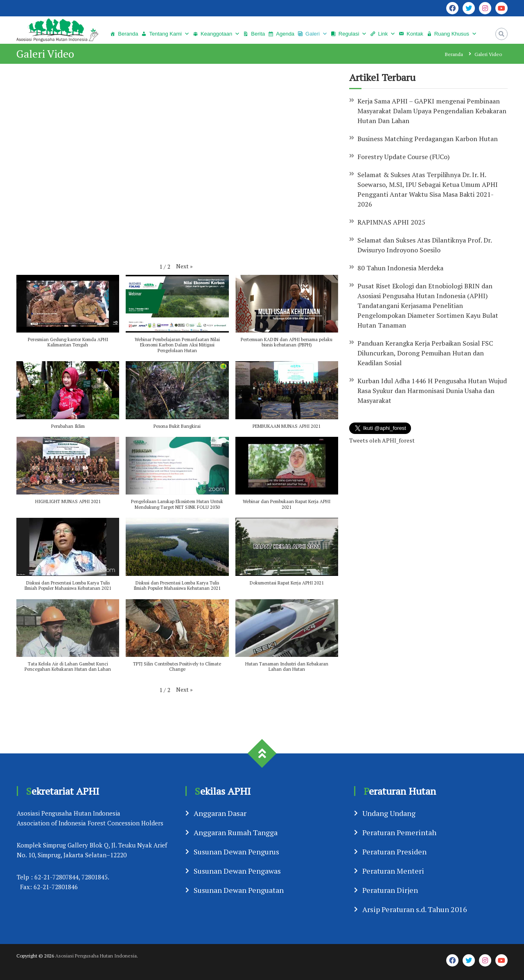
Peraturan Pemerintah (399, 832)
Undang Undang (389, 813)
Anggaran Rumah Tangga (236, 832)
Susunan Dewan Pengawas (237, 871)
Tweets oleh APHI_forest (382, 440)
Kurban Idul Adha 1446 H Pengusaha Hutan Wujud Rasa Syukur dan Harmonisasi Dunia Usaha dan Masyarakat (432, 391)
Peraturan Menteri (393, 871)
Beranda (128, 34)
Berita (258, 34)
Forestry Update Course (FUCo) (404, 157)
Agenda (285, 34)
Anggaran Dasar (220, 813)
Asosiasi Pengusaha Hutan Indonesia (96, 956)
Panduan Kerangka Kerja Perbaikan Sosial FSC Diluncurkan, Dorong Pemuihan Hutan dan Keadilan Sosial (425, 353)
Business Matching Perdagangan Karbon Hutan (428, 139)
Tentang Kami (165, 34)
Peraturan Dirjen (390, 890)
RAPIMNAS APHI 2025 (391, 222)
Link (383, 34)
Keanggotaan (216, 34)
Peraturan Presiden (394, 852)
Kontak (415, 34)
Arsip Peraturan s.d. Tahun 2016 (415, 909)
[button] (184, 266)
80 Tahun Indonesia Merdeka (400, 268)
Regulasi (349, 34)
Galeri (313, 34)
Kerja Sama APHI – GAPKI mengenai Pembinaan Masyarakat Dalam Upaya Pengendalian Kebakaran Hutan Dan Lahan (432, 111)
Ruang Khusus (452, 34)
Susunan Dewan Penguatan (239, 890)
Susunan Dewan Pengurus (236, 852)
